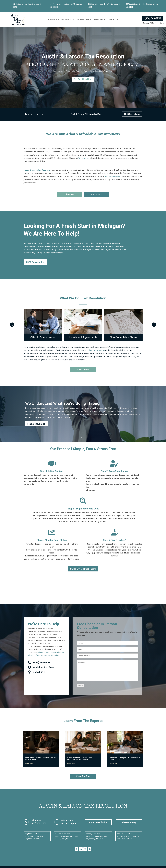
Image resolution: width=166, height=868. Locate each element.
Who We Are (53, 20)
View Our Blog (83, 776)
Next (154, 325)
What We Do (66, 20)
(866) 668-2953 (153, 18)
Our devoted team (114, 176)
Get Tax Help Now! (83, 79)
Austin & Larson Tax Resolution (37, 170)
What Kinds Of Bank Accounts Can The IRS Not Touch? (41, 759)
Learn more (83, 369)
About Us (69, 194)
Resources (99, 20)
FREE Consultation (132, 114)
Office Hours (67, 820)
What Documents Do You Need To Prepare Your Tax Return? (81, 759)
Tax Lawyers (84, 158)
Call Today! (97, 194)
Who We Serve (83, 20)
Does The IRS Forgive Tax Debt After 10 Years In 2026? (125, 759)
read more (29, 763)
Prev (12, 325)
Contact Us (113, 20)
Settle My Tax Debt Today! (83, 569)
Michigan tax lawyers (94, 350)
